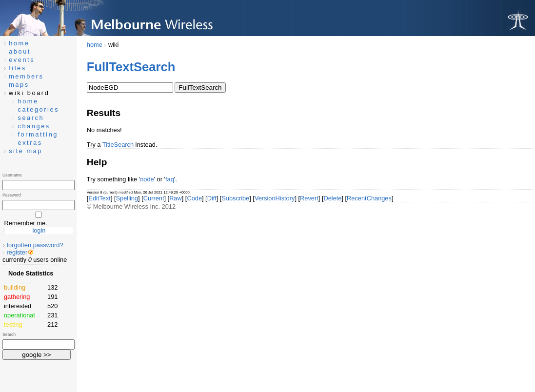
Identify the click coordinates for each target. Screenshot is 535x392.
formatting (38, 134)
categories (38, 109)
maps (19, 85)
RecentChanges (369, 198)
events (22, 60)
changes (34, 126)
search (31, 118)
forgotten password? (35, 245)
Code (194, 198)
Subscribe (235, 198)
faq (170, 179)
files (18, 68)
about (20, 51)
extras (30, 143)
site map (26, 151)
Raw (176, 198)
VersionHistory (275, 198)
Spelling (127, 198)
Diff (212, 198)
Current (154, 198)
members (26, 76)
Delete (332, 198)
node (147, 179)
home (95, 45)
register (17, 252)
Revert (309, 198)
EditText (99, 198)
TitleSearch (118, 145)
